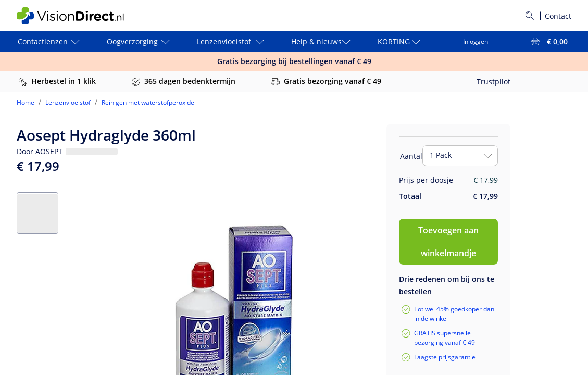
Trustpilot (493, 82)
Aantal (411, 156)
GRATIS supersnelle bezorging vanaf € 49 (445, 338)
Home (26, 102)
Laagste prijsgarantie (445, 357)
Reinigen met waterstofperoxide (148, 102)
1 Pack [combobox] (441, 155)
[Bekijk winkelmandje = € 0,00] (548, 42)
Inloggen (476, 41)
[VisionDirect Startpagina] (79, 16)
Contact (558, 16)
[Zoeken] (530, 16)
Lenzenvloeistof (68, 102)
